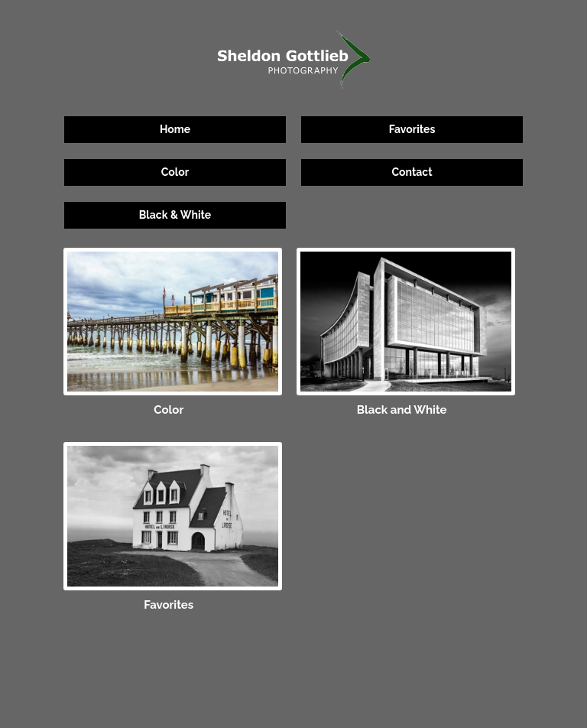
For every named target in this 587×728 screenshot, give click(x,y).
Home (175, 129)
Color (175, 172)
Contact (412, 172)
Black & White (175, 215)
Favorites (412, 129)
